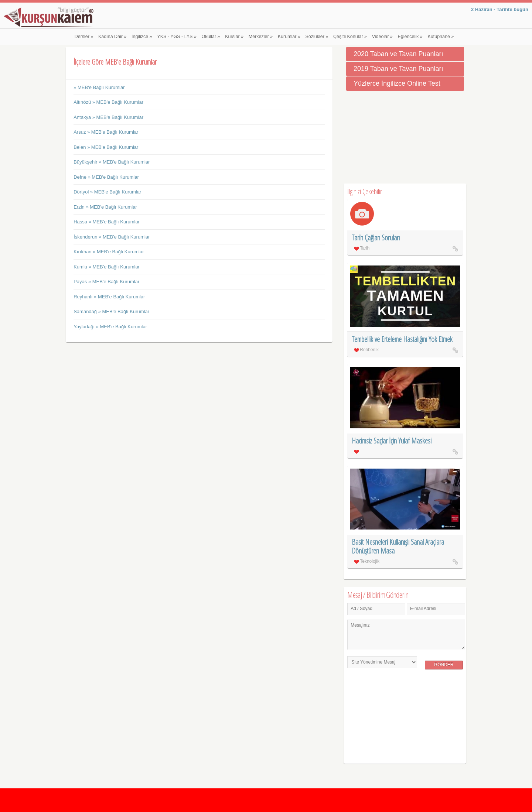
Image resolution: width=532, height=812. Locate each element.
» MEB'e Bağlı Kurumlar (99, 87)
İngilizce (142, 37)
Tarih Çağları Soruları (376, 238)
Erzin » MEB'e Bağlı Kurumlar (105, 207)
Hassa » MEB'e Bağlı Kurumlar (107, 222)
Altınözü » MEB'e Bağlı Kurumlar (108, 102)
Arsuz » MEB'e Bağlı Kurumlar (106, 132)
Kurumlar (289, 37)
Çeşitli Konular (350, 37)
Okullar (211, 37)
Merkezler (261, 37)
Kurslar (234, 37)
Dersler (84, 37)
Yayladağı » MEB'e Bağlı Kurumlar (110, 327)
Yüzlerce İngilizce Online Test (397, 83)
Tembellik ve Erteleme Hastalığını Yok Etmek (402, 339)
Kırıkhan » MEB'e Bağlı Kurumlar (109, 252)
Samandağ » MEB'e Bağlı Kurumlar (111, 311)
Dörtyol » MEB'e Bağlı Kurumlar (107, 192)
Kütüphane (441, 37)
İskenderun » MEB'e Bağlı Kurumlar (112, 237)
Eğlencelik (410, 37)
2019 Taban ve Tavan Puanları (398, 69)
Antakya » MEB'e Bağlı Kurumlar (108, 117)
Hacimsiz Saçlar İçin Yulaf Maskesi (392, 441)
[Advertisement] (405, 137)
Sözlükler (317, 37)
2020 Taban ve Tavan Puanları (398, 54)
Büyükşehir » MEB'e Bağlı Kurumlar (112, 162)
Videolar (382, 37)
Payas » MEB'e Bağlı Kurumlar (106, 282)
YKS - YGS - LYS (177, 37)
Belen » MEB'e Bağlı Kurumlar (106, 147)
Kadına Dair (112, 37)
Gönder (444, 665)
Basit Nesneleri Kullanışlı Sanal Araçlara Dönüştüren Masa (398, 546)
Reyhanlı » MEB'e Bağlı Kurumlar (109, 297)
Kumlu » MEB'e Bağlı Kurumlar (107, 267)
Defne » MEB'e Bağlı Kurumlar (106, 177)
